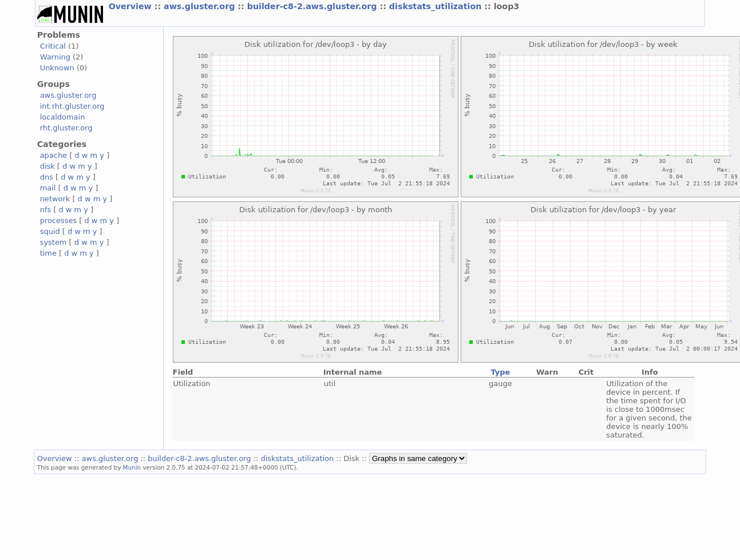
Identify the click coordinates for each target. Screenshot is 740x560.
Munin (132, 467)
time (48, 253)
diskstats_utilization (437, 6)
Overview (132, 6)
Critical (53, 46)
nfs (46, 210)
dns (47, 177)
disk (48, 166)
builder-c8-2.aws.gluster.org (314, 6)
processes (59, 221)
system (54, 242)
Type (500, 372)
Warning (55, 57)
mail (48, 188)
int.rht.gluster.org (72, 106)
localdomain (63, 117)
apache (54, 155)
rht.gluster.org (66, 128)
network (55, 199)
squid (50, 231)
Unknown (57, 68)
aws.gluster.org (201, 6)
